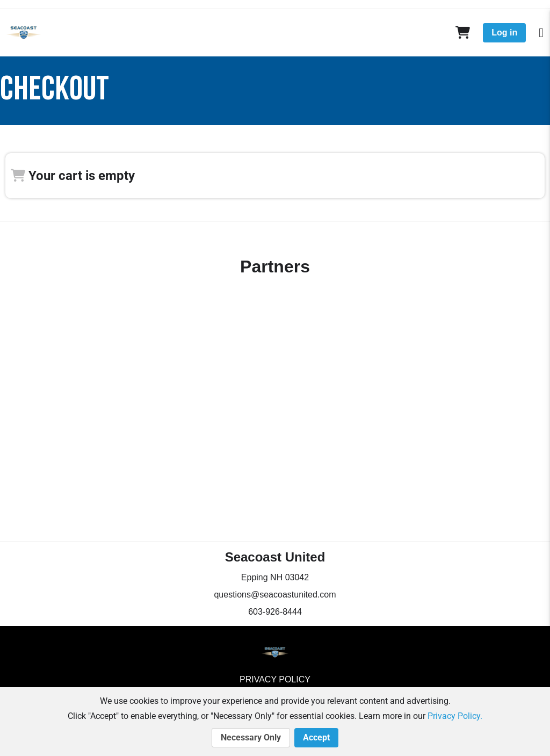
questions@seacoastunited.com (275, 595)
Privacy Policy (275, 679)
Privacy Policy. (455, 716)
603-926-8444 (275, 612)
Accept (316, 738)
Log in (504, 33)
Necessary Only (251, 738)
